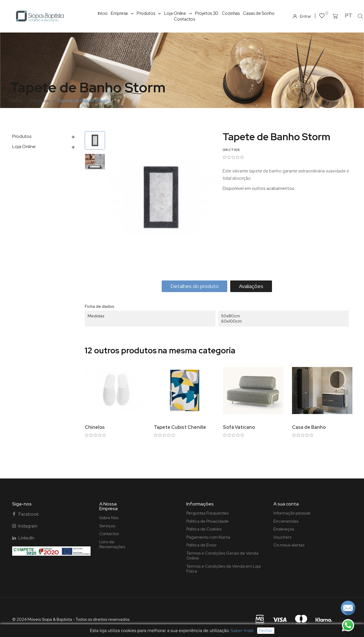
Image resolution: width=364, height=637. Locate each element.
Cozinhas (231, 13)
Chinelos (95, 427)
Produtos (149, 13)
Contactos (184, 19)
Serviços (107, 526)
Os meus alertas (289, 545)
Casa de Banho (309, 427)
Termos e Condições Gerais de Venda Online (222, 556)
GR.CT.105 (231, 150)
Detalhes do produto (194, 286)
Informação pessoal (292, 513)
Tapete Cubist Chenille (180, 427)
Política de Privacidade (208, 521)
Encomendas (286, 521)
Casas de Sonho (259, 13)
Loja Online (178, 13)
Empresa (122, 13)
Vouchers (282, 537)
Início (103, 13)
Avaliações (251, 286)
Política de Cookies (204, 529)
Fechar (266, 631)
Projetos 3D (207, 13)
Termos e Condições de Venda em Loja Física (224, 569)
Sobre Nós (109, 518)
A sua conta (286, 504)
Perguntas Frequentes (207, 513)
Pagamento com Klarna (208, 537)
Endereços (284, 529)
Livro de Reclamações (112, 544)
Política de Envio (201, 545)
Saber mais (242, 631)
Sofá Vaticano (239, 427)
